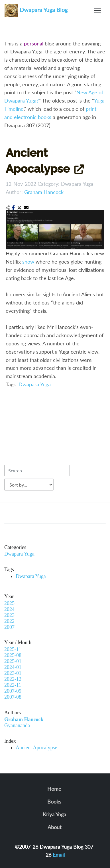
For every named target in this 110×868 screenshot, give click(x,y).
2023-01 (13, 673)
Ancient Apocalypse (36, 748)
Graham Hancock (44, 192)
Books (54, 802)
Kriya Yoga (54, 814)
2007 (9, 627)
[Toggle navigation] (97, 11)
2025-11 (13, 649)
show (28, 262)
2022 (9, 621)
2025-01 (13, 661)
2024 (9, 609)
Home (54, 789)
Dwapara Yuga (77, 184)
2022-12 (13, 679)
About (54, 827)
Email (59, 855)
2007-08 (13, 697)
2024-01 (13, 667)
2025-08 (13, 655)
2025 (9, 603)
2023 (9, 615)
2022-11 (13, 685)
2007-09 (13, 691)
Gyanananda (17, 725)
